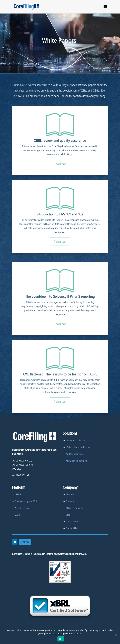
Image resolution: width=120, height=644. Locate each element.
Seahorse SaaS (23, 508)
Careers (70, 501)
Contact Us (71, 528)
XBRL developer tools (77, 461)
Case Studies (72, 522)
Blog (68, 515)
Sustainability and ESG (26, 501)
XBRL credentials (74, 508)
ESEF (18, 495)
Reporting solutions (76, 441)
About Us (70, 495)
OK (61, 639)
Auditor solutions (74, 454)
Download (60, 168)
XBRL (18, 515)
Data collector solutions (78, 447)
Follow (25, 542)
